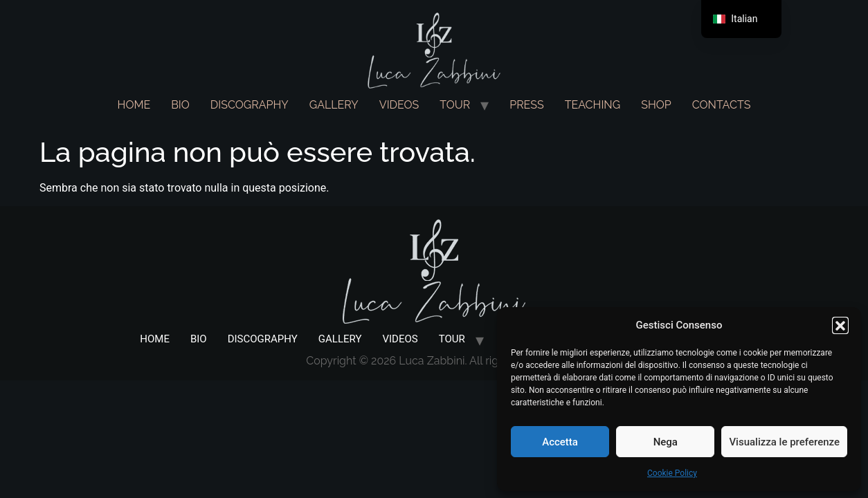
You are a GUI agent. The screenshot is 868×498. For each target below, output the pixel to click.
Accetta (560, 442)
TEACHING (593, 105)
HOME (134, 105)
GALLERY (334, 105)
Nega (666, 442)
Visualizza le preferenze (784, 442)
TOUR (455, 105)
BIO (180, 105)
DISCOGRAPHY (250, 105)
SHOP (656, 105)
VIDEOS (399, 105)
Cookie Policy (672, 473)
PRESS (527, 105)
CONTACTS (722, 105)
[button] (840, 325)
